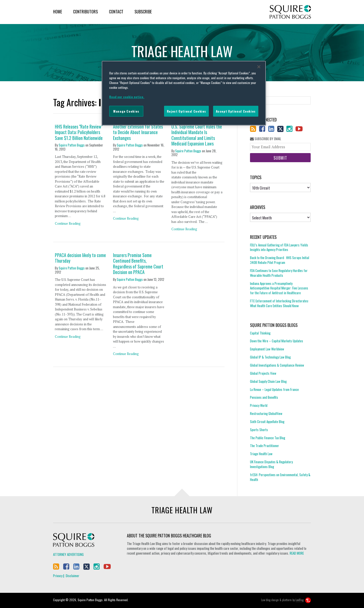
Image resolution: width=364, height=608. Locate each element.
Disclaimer (73, 576)
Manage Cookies (126, 111)
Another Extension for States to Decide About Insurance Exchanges (138, 132)
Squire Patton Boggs (290, 12)
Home (58, 12)
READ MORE (297, 553)
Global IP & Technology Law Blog (270, 357)
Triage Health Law (261, 454)
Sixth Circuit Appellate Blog (267, 422)
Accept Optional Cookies (236, 111)
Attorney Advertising (68, 554)
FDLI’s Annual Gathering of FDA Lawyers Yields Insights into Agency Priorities (279, 247)
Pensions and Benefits (264, 397)
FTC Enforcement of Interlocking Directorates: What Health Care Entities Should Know (279, 303)
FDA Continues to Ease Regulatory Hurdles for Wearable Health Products (279, 273)
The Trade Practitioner (265, 446)
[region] (184, 93)
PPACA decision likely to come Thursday (80, 258)
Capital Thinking (260, 333)
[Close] (259, 67)
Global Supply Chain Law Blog (268, 381)
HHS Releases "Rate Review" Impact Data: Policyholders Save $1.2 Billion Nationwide (79, 132)
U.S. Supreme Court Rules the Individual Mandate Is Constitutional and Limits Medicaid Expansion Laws (197, 135)
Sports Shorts (259, 430)
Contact (116, 12)
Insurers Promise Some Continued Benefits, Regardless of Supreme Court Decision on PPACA (138, 264)
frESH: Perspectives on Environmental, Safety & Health (280, 477)
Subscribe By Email (266, 139)
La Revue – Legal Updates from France (274, 389)
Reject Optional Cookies (186, 111)
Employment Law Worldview (267, 349)
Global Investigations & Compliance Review (277, 365)
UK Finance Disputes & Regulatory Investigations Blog (271, 464)
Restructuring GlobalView (266, 413)
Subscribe (143, 12)
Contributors (85, 12)
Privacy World (259, 405)
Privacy (58, 576)
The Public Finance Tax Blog (268, 438)
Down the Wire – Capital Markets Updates (277, 341)
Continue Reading (68, 223)
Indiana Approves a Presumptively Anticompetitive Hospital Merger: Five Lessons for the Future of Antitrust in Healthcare (279, 288)
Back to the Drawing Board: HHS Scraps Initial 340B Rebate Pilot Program (280, 260)
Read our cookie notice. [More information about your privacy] (127, 97)
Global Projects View (263, 373)
